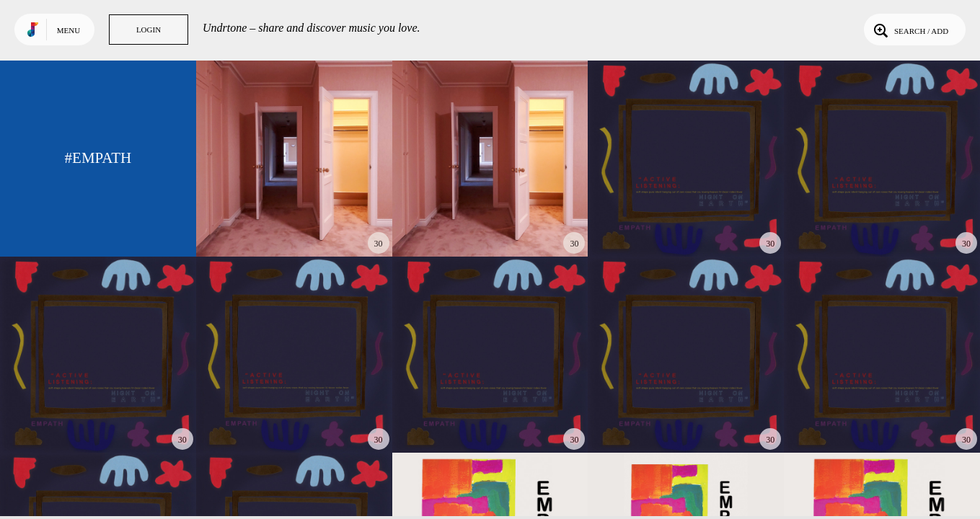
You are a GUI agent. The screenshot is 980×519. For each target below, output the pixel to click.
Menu (69, 30)
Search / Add (910, 30)
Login (149, 30)
